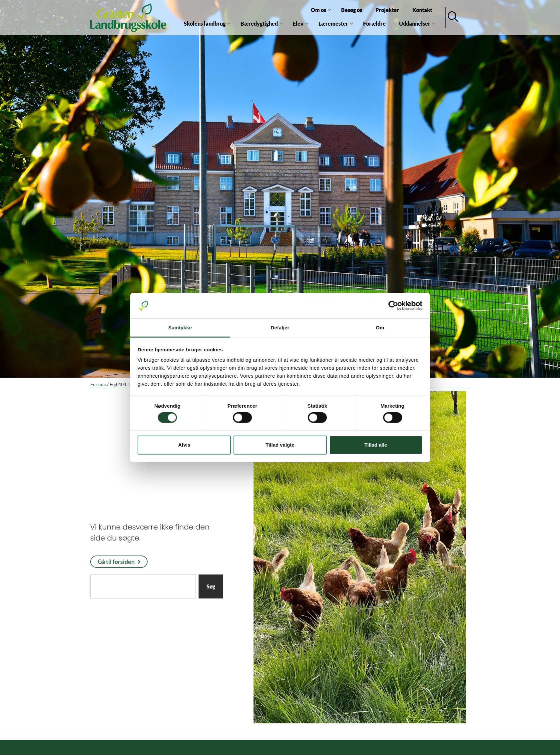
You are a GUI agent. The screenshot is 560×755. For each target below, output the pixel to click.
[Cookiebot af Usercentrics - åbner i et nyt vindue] (393, 306)
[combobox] (143, 586)
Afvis (184, 445)
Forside (98, 384)
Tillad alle (376, 445)
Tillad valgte (280, 445)
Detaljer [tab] (280, 328)
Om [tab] (380, 328)
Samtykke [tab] (180, 328)
